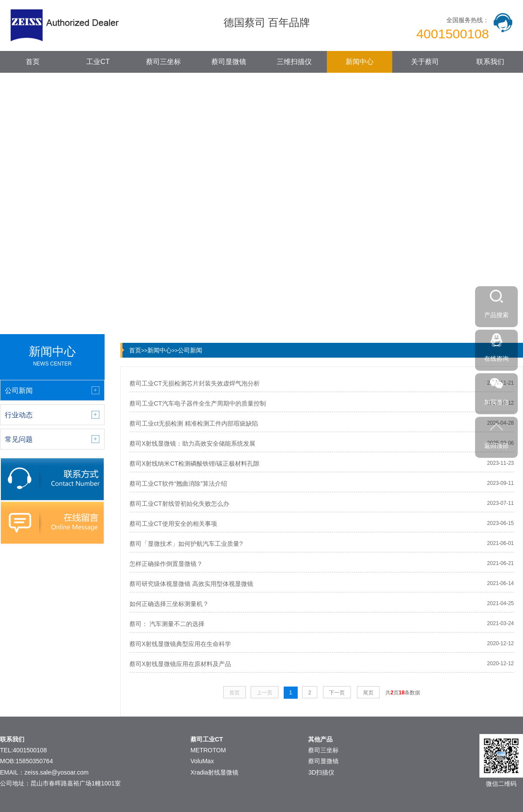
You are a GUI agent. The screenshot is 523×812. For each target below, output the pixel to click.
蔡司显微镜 (229, 62)
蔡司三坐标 (163, 62)
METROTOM (208, 750)
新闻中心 (360, 62)
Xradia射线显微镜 (214, 772)
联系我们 (490, 62)
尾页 (368, 693)
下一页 (337, 693)
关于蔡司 (425, 62)
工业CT (98, 62)
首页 (33, 62)
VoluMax (202, 761)
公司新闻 (190, 350)
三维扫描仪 (294, 62)
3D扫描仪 (321, 772)
